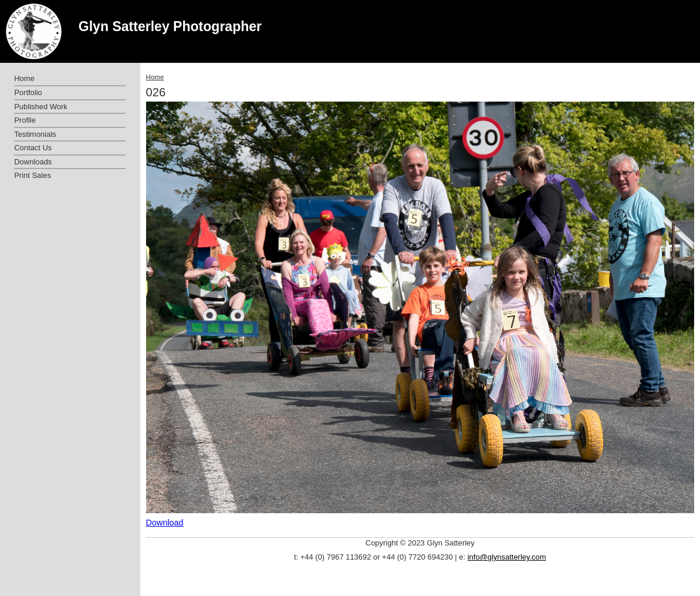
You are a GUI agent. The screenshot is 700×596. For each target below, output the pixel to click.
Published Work (40, 107)
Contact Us (33, 148)
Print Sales (33, 175)
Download (165, 523)
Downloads (33, 162)
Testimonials (35, 134)
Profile (25, 120)
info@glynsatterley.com (507, 557)
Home (155, 77)
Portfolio (28, 92)
